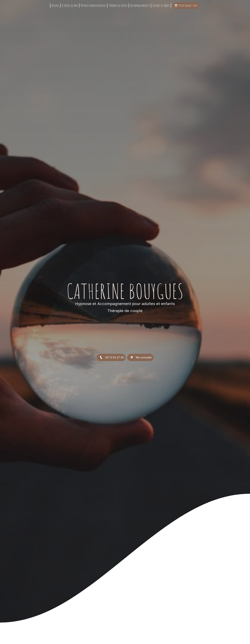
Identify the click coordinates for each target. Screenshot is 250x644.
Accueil (55, 5)
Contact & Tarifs (161, 5)
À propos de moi (70, 5)
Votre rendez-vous (186, 6)
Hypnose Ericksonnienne (93, 5)
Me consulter (140, 357)
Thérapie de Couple (118, 5)
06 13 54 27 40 (111, 357)
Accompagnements (140, 5)
